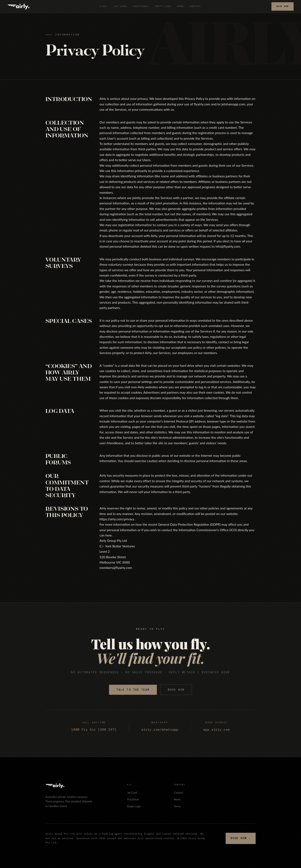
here (109, 535)
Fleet (104, 6)
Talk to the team (133, 690)
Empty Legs (163, 6)
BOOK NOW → (241, 838)
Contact (196, 6)
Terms (177, 806)
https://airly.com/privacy (117, 519)
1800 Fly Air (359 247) (94, 730)
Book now (176, 690)
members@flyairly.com (116, 568)
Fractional (141, 6)
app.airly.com (216, 730)
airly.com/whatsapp (160, 730)
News (180, 6)
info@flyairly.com (228, 246)
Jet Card (120, 6)
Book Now (283, 6)
